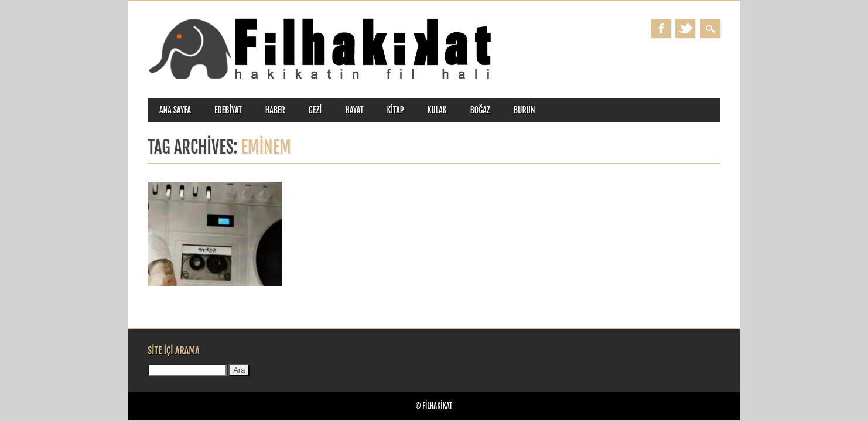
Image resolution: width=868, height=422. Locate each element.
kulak (437, 110)
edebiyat (228, 110)
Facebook (661, 28)
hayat (354, 110)
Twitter (685, 28)
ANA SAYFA (175, 110)
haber (275, 110)
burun (524, 110)
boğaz (480, 110)
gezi (315, 110)
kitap (396, 110)
